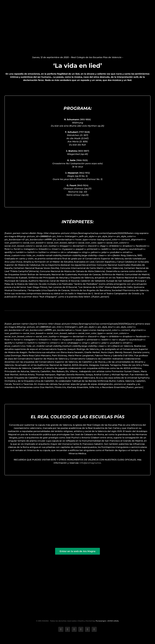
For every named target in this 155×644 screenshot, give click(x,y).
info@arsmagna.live (90, 463)
